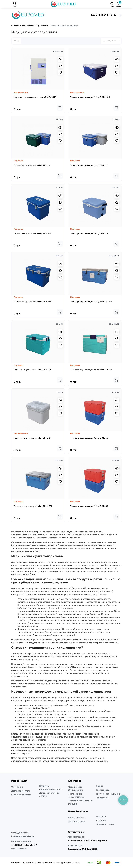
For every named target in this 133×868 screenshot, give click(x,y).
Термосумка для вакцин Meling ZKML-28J (90, 233)
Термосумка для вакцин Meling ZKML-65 (89, 438)
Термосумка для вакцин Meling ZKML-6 (32, 438)
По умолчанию (111, 41)
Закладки (101, 817)
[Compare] (60, 66)
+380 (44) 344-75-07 (104, 15)
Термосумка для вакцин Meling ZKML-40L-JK (91, 302)
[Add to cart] (60, 108)
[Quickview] (60, 59)
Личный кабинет (77, 818)
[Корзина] (118, 4)
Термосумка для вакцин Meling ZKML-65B (33, 506)
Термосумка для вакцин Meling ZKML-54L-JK (91, 370)
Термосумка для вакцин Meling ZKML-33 (32, 302)
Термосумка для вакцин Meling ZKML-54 (32, 370)
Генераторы (102, 798)
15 (17, 41)
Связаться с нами (105, 824)
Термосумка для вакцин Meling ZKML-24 (32, 233)
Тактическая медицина (108, 794)
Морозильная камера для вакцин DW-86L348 (35, 97)
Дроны (99, 786)
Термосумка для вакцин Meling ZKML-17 (89, 165)
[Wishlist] (60, 73)
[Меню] (15, 4)
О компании (17, 787)
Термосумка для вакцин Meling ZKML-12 (32, 165)
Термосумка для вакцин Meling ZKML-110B (90, 97)
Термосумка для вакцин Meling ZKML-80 (89, 506)
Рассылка (101, 821)
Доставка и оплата (21, 791)
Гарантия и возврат (21, 795)
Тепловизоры (103, 790)
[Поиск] (112, 4)
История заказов (77, 821)
